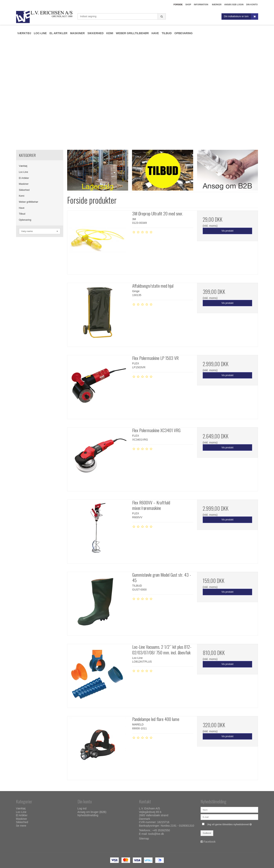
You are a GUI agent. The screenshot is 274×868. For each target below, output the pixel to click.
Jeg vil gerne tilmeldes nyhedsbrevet (230, 824)
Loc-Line (24, 172)
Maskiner (24, 184)
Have (22, 208)
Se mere (21, 826)
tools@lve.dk (156, 834)
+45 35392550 (161, 830)
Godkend (207, 833)
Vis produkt (227, 231)
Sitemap (144, 839)
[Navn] (229, 810)
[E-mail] (229, 817)
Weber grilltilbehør (29, 202)
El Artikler (24, 178)
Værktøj (23, 166)
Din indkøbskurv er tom (241, 17)
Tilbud (22, 214)
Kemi (22, 196)
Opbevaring (25, 220)
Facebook (209, 842)
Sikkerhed (24, 190)
